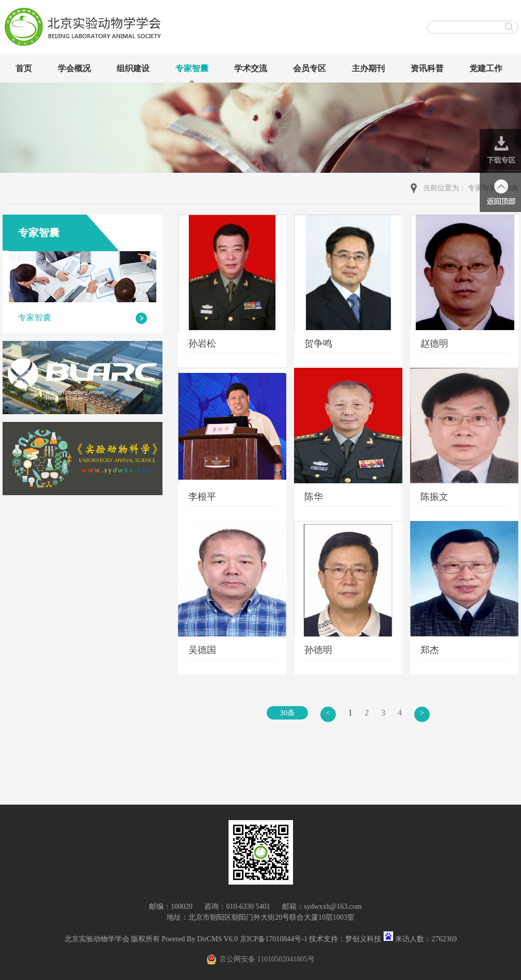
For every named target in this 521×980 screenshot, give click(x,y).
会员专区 (310, 68)
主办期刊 (368, 68)
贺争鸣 (318, 344)
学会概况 (74, 68)
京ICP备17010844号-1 (274, 939)
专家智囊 (192, 68)
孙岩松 (202, 344)
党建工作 (486, 68)
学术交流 (251, 68)
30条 (287, 713)
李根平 (202, 497)
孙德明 (318, 650)
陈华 (314, 497)
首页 (24, 68)
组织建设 (133, 68)
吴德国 (202, 650)
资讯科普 (427, 68)
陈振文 (434, 497)
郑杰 (430, 650)
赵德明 (434, 344)
